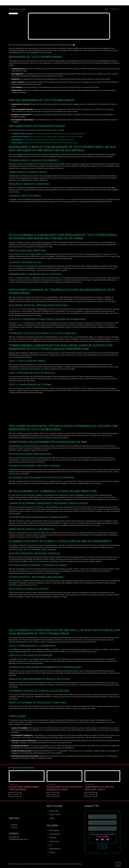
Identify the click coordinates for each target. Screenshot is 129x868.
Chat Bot (52, 852)
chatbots (21, 323)
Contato (52, 818)
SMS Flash (53, 838)
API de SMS (56, 751)
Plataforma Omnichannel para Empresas (24, 788)
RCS (51, 845)
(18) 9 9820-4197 (14, 837)
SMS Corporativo (55, 834)
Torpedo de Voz (55, 841)
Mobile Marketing (55, 849)
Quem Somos (54, 811)
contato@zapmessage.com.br (19, 839)
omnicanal (115, 341)
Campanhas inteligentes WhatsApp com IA (99, 788)
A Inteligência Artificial (16, 309)
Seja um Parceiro (55, 815)
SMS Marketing (54, 830)
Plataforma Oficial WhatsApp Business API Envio (64, 788)
